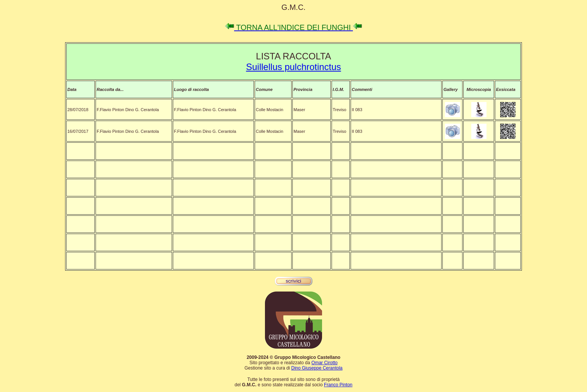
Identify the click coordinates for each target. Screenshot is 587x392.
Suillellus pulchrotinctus (293, 67)
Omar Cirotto (325, 363)
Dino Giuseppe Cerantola (317, 368)
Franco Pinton (338, 385)
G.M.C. (293, 7)
